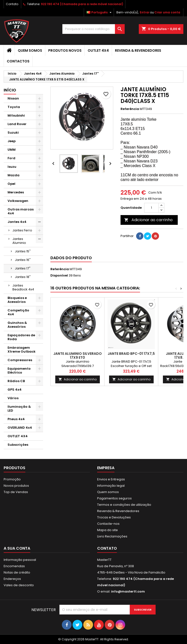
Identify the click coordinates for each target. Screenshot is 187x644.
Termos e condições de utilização (124, 505)
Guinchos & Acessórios (17, 325)
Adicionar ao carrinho (148, 220)
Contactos (18, 61)
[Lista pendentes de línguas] (100, 12)
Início (10, 90)
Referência (130, 109)
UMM (12, 150)
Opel (11, 184)
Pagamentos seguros (114, 498)
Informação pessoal (20, 560)
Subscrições (18, 445)
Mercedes (16, 192)
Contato (12, 4)
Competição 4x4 (18, 312)
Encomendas (14, 566)
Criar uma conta (167, 12)
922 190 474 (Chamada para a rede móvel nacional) (82, 4)
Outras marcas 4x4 (21, 211)
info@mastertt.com (128, 591)
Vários (13, 398)
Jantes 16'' (23, 260)
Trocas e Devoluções (114, 517)
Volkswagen (18, 201)
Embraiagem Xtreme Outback (22, 350)
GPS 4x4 (15, 390)
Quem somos (30, 50)
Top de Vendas (16, 492)
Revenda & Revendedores (138, 50)
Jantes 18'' (23, 277)
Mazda (14, 175)
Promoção (12, 479)
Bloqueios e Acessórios (17, 300)
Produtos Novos (65, 50)
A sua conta (17, 548)
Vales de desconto (19, 585)
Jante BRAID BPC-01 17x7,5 (131, 354)
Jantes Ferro (22, 230)
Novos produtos (16, 486)
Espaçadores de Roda (21, 337)
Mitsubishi (16, 115)
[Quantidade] (151, 208)
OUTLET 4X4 (98, 50)
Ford (11, 158)
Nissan (13, 98)
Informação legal (111, 486)
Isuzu (12, 167)
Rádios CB (16, 381)
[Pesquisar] (93, 29)
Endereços (12, 579)
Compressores (20, 360)
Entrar (145, 12)
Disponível (59, 276)
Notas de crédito (17, 572)
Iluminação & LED (19, 409)
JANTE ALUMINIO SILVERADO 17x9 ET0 (78, 356)
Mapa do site (108, 530)
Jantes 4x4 (17, 222)
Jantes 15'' (23, 251)
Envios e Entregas (111, 479)
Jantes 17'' (23, 268)
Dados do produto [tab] (71, 258)
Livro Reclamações (112, 536)
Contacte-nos (108, 524)
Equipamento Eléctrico (19, 371)
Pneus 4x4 (16, 419)
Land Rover (17, 124)
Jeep (12, 141)
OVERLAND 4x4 (20, 428)
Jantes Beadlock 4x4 (23, 287)
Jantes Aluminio (19, 241)
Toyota (14, 107)
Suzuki (13, 133)
